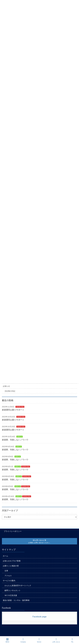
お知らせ (6, 386)
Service (39, 640)
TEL (72, 640)
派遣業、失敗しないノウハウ (15, 440)
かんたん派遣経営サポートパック (18, 586)
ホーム (5, 556)
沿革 (6, 571)
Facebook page (39, 617)
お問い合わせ (56, 640)
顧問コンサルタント (13, 590)
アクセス (8, 576)
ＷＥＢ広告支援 (11, 595)
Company (23, 640)
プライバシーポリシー (13, 531)
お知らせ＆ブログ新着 (12, 561)
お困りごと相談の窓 (11, 566)
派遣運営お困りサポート (13, 410)
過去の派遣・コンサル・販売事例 (16, 600)
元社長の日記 (10, 391)
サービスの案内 (9, 581)
